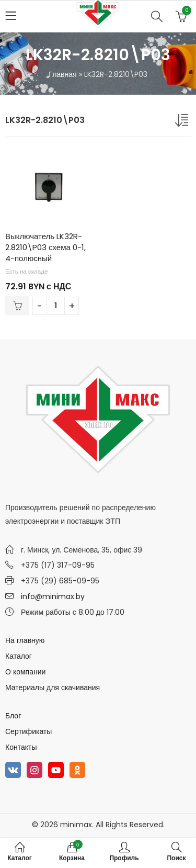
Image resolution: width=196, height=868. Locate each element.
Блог (13, 716)
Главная (62, 74)
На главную (25, 640)
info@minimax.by (53, 596)
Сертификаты (28, 731)
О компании (25, 672)
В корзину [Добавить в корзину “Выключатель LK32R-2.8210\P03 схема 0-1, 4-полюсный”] (17, 306)
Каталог (19, 656)
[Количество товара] (56, 306)
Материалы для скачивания (53, 687)
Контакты (21, 747)
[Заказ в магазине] (183, 122)
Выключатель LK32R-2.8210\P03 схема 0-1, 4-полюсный (45, 247)
